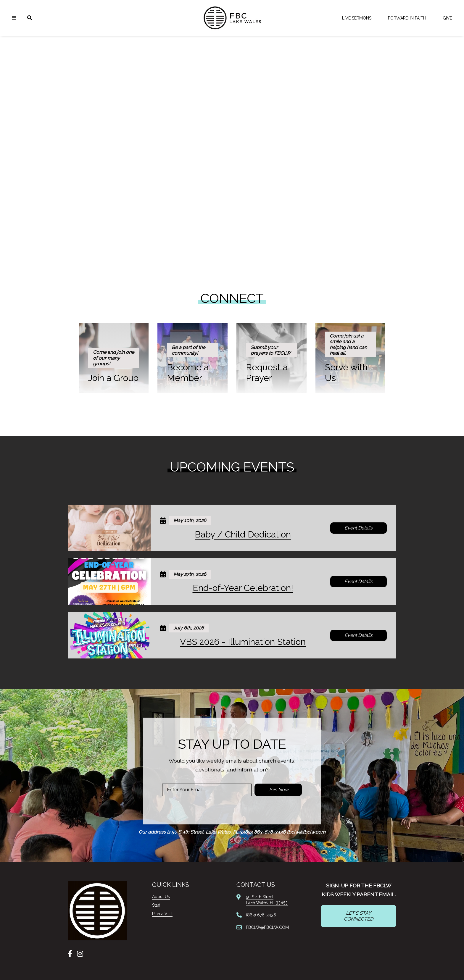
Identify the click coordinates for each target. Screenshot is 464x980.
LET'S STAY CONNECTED (359, 916)
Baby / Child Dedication (243, 534)
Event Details (359, 528)
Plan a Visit (162, 914)
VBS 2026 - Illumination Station (243, 642)
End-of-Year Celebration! (243, 588)
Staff (156, 905)
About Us (161, 897)
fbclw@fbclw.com (306, 832)
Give (447, 18)
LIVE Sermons (357, 18)
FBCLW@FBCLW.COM (267, 927)
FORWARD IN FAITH (407, 18)
